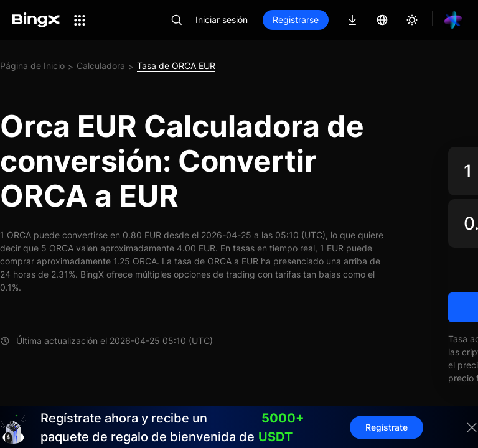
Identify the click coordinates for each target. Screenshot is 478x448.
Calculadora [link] (101, 66)
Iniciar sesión (222, 20)
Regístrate (387, 427)
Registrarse (296, 20)
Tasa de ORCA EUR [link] (176, 66)
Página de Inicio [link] (32, 66)
